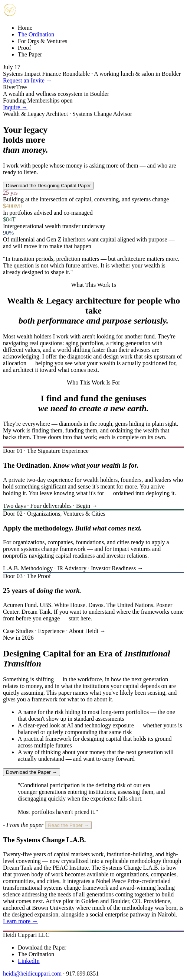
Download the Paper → (32, 772)
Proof (24, 48)
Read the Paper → (68, 825)
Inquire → (15, 107)
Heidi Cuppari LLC (26, 935)
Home (25, 28)
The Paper (30, 54)
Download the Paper (42, 947)
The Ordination (36, 34)
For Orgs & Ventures (42, 41)
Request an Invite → (27, 80)
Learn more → (20, 921)
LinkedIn (29, 961)
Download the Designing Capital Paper (48, 186)
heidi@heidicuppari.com (32, 973)
